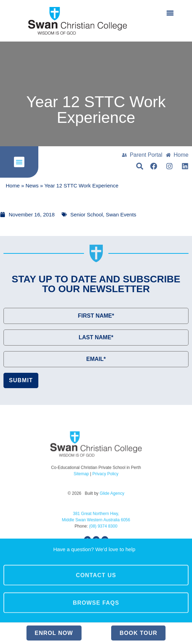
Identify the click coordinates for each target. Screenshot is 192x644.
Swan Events (121, 214)
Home (13, 186)
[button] (170, 13)
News (32, 186)
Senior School (87, 214)
